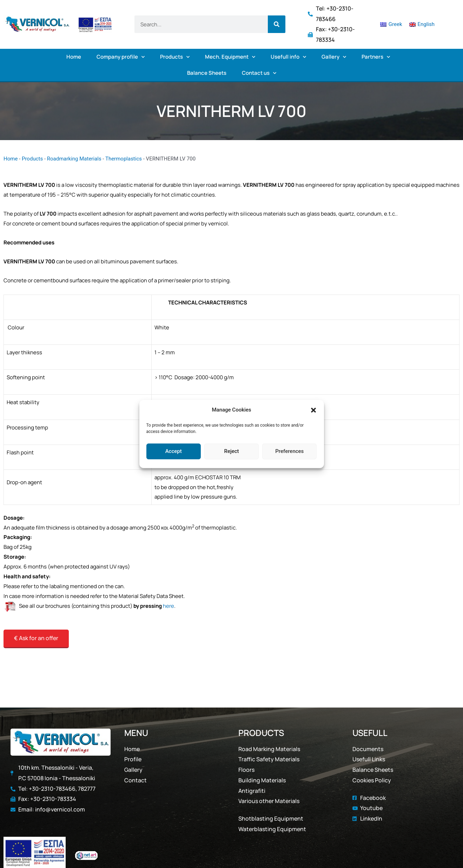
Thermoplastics (124, 159)
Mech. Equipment (230, 57)
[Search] (277, 24)
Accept (174, 451)
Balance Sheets (207, 73)
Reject (231, 451)
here (168, 606)
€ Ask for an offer (36, 638)
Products (175, 57)
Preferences (289, 451)
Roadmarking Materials (74, 159)
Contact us (259, 73)
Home (74, 57)
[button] (313, 410)
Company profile (121, 57)
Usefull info (288, 57)
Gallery (334, 57)
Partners (376, 57)
